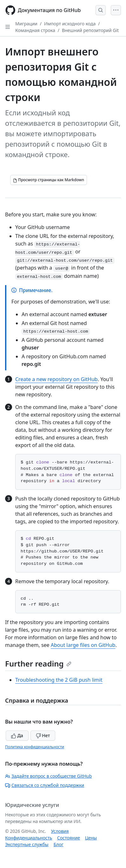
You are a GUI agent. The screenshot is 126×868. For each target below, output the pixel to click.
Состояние (69, 838)
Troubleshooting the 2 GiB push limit (59, 680)
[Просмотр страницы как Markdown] (49, 180)
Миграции (26, 24)
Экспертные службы (27, 844)
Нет (43, 735)
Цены (91, 838)
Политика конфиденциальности (35, 747)
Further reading (38, 664)
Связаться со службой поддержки (45, 785)
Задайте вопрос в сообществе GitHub (48, 776)
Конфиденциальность (29, 838)
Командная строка (35, 30)
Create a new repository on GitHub (56, 379)
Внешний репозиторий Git (90, 30)
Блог (59, 844)
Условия (60, 831)
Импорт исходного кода (70, 24)
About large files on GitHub (83, 645)
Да (17, 735)
